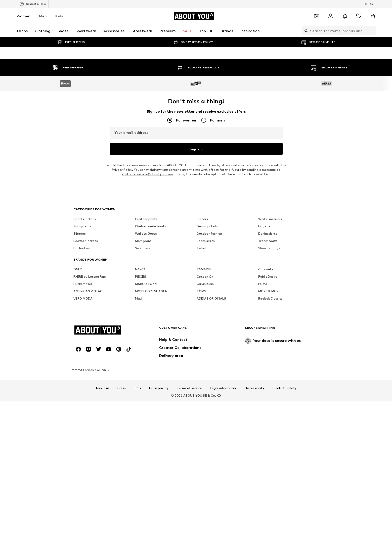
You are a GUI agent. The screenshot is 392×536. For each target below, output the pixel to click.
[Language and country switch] (369, 4)
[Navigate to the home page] (194, 16)
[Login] (331, 16)
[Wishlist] (359, 16)
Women (24, 16)
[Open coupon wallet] (317, 16)
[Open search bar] (305, 31)
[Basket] (373, 16)
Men (43, 16)
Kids (59, 16)
